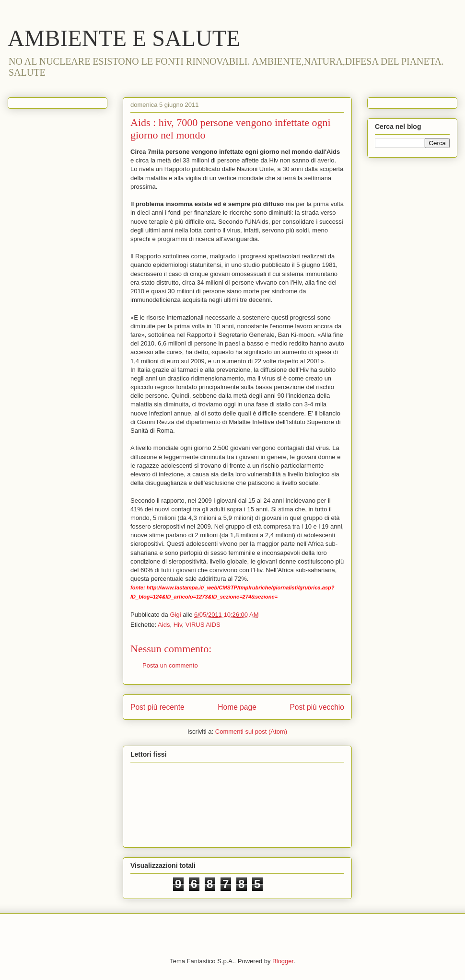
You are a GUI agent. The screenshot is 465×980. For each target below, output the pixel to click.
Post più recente (157, 707)
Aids (164, 625)
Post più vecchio (317, 707)
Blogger (283, 961)
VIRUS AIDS (203, 625)
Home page (237, 707)
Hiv (178, 625)
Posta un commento (170, 665)
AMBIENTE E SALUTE (124, 38)
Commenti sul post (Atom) (251, 732)
